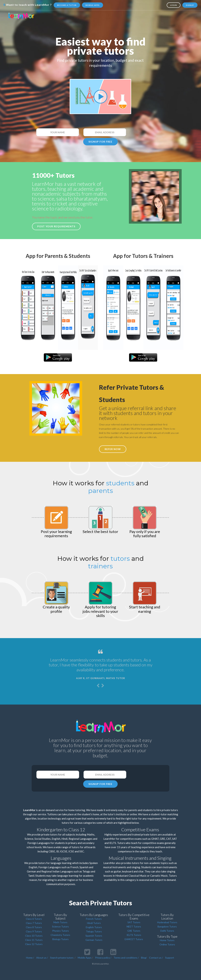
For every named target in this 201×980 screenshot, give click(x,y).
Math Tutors (60, 922)
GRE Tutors (134, 931)
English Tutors (94, 927)
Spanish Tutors (94, 936)
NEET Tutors (134, 926)
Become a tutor (67, 5)
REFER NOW (113, 449)
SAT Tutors (134, 922)
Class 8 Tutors (34, 927)
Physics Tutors (60, 931)
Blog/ (144, 958)
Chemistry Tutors (60, 935)
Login (174, 5)
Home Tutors (167, 940)
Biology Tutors (60, 939)
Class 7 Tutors (34, 923)
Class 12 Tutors (34, 944)
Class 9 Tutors (34, 931)
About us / (42, 958)
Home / (30, 958)
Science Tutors (60, 926)
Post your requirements (56, 226)
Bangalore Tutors (167, 926)
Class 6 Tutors (34, 919)
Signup (190, 5)
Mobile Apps (92, 5)
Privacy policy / (103, 958)
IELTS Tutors (134, 935)
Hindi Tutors (94, 923)
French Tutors (94, 919)
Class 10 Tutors (34, 936)
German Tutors (94, 940)
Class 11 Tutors (34, 940)
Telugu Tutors (94, 931)
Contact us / (156, 958)
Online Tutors (167, 944)
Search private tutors (62, 958)
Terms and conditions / (126, 958)
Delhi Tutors (167, 931)
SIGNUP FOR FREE (100, 142)
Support (170, 958)
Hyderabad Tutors (167, 922)
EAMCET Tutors (134, 939)
